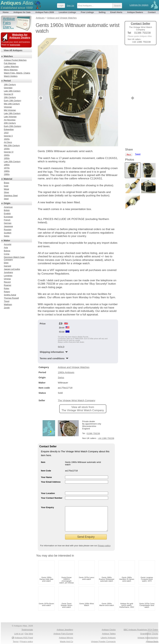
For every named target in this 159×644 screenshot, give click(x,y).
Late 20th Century (12, 161)
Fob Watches (10, 63)
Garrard (7, 266)
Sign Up (70, 6)
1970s (7, 168)
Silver (7, 192)
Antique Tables (109, 631)
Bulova (7, 251)
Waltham (8, 304)
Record (7, 282)
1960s (7, 165)
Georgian (8, 88)
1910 (6, 133)
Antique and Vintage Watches (74, 360)
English (7, 213)
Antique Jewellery (65, 627)
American (8, 207)
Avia (6, 247)
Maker (7, 240)
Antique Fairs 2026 (45, 12)
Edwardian (9, 129)
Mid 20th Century (12, 145)
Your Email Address (51, 475)
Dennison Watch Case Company (14, 258)
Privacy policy (104, 543)
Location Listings (67, 12)
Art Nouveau (10, 120)
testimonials (15, 45)
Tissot (7, 301)
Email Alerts (116, 12)
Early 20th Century (13, 126)
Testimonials (27, 627)
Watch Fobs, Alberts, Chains (17, 73)
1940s (7, 155)
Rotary (7, 292)
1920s (7, 139)
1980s (7, 171)
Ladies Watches (11, 67)
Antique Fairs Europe (63, 631)
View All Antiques (13, 50)
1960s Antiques (66, 365)
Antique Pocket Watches (15, 60)
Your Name (46, 470)
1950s (7, 158)
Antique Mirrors (66, 635)
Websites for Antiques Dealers (20, 36)
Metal (6, 189)
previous (40, 91)
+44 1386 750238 (106, 431)
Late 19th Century (12, 113)
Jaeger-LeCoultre (12, 269)
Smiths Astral (10, 295)
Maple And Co (66, 639)
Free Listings (87, 12)
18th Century (10, 84)
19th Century (10, 97)
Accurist (8, 244)
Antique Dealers (135, 12)
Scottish (8, 233)
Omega (7, 279)
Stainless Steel (11, 195)
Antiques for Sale (22, 12)
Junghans (8, 272)
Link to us (19, 631)
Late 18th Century (12, 91)
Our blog (29, 631)
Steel (6, 199)
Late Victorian (10, 117)
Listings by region (139, 5)
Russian (8, 230)
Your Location (48, 486)
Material (8, 179)
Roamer (8, 285)
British (7, 210)
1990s (7, 174)
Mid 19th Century (12, 104)
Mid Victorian (10, 110)
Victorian (8, 107)
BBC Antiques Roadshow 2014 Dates (141, 627)
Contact (152, 12)
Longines (8, 276)
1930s (7, 149)
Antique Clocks (109, 627)
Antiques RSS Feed (24, 635)
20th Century (10, 123)
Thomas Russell (11, 298)
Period (7, 81)
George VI (9, 152)
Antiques (17, 3)
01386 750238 (93, 426)
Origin (7, 203)
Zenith (7, 308)
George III (9, 94)
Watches (8, 56)
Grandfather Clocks (149, 631)
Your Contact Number (52, 491)
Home (6, 12)
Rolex (7, 288)
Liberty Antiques (108, 635)
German (8, 223)
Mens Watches (11, 70)
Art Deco (8, 142)
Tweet (138, 53)
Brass (7, 183)
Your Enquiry (47, 500)
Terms (16, 639)
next (115, 91)
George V (8, 136)
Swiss (61, 370)
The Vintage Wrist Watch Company (77, 393)
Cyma (7, 254)
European (8, 217)
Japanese (8, 226)
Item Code (46, 463)
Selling (102, 12)
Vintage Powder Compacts (103, 639)
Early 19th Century (13, 101)
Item (43, 455)
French (7, 220)
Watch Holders (11, 76)
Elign (6, 263)
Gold (6, 186)
